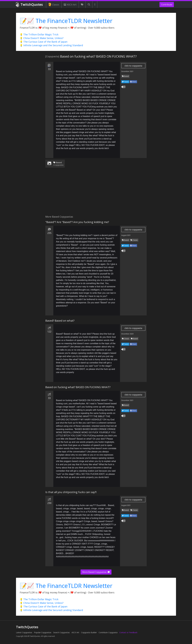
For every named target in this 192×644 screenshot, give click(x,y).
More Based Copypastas (96, 572)
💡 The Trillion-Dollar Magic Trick (39, 34)
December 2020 (127, 334)
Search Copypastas (61, 632)
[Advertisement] (96, 193)
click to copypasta (133, 66)
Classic (54, 5)
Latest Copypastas (24, 632)
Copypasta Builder (89, 632)
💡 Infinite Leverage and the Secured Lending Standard (51, 45)
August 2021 (126, 235)
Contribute (167, 5)
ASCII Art (70, 5)
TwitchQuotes (29, 5)
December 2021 (127, 71)
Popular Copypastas (43, 632)
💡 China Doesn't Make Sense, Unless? (42, 38)
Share (133, 82)
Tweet (125, 82)
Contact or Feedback (128, 632)
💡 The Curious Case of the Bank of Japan (44, 42)
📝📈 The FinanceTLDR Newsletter (66, 21)
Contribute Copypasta (108, 632)
